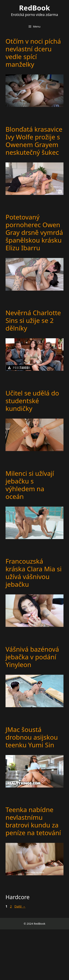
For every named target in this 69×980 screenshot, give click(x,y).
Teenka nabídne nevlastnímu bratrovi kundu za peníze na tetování (33, 821)
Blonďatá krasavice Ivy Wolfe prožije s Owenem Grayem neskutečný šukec (34, 141)
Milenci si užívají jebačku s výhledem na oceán (30, 485)
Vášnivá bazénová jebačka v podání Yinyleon (32, 657)
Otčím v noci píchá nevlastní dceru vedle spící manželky (33, 53)
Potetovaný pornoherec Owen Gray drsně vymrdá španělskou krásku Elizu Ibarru (34, 232)
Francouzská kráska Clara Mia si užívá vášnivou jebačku (34, 573)
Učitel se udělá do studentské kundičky (32, 401)
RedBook (35, 8)
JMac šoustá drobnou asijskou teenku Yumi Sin (32, 737)
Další (20, 906)
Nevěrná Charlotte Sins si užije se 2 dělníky (33, 320)
